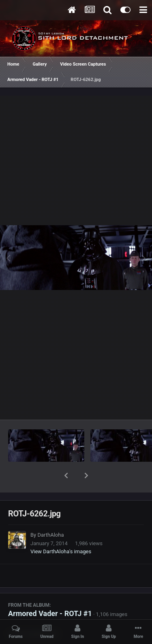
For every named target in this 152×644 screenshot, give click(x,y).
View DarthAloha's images (61, 530)
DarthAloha (50, 514)
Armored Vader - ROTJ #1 (50, 592)
